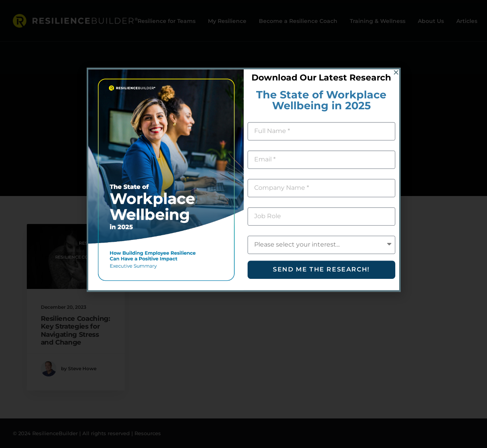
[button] (396, 22)
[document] (243, 224)
